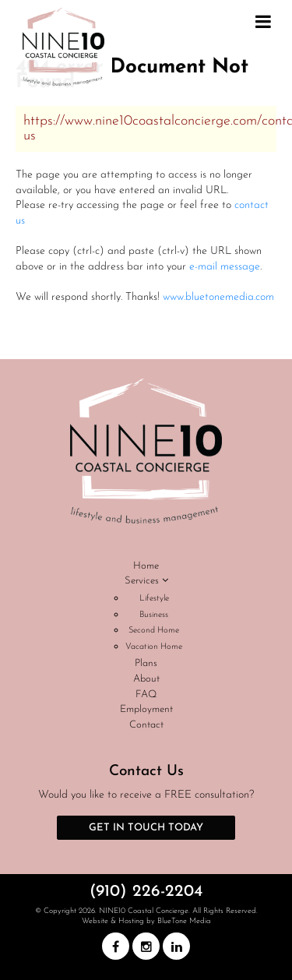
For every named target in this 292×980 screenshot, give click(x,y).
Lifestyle (154, 599)
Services (146, 580)
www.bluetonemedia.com (218, 297)
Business (154, 615)
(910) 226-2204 (146, 892)
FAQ (146, 694)
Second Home (154, 631)
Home (146, 566)
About (146, 679)
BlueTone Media (184, 921)
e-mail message (225, 267)
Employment (146, 709)
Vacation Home (154, 647)
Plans (146, 663)
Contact (146, 725)
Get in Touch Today (146, 828)
